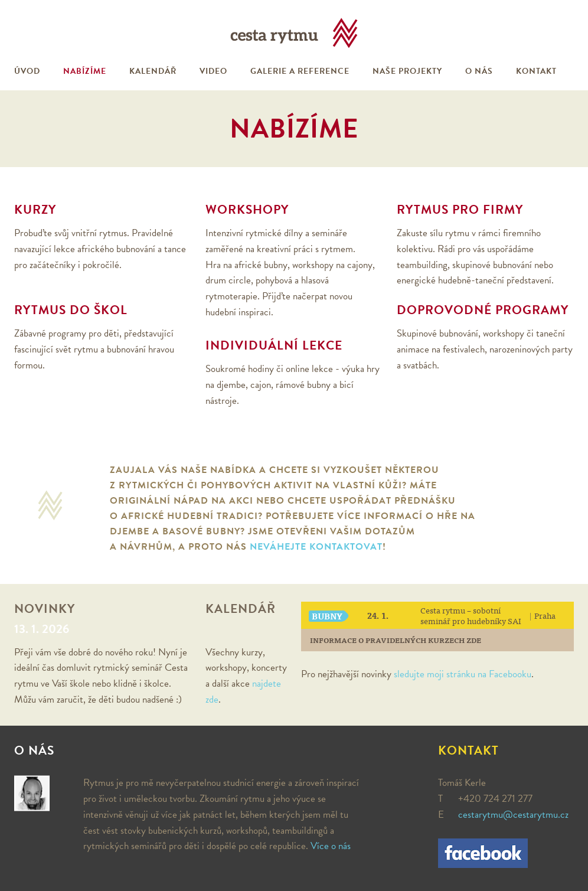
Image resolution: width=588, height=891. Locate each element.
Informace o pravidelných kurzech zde (396, 640)
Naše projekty (407, 71)
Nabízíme (85, 71)
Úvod (27, 71)
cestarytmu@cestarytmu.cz (513, 815)
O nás (479, 71)
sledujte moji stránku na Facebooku (463, 674)
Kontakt (536, 71)
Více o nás (331, 846)
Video (213, 71)
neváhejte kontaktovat (316, 547)
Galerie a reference (300, 71)
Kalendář (153, 71)
